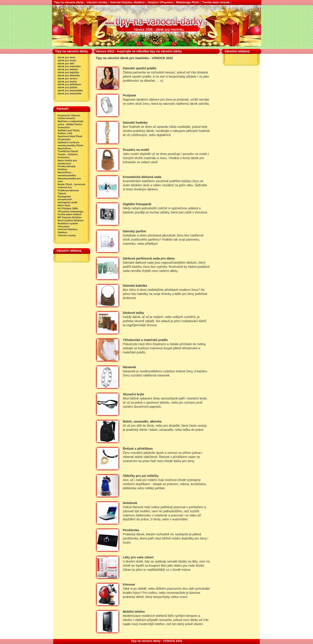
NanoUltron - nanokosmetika (67, 174)
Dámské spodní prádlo (140, 68)
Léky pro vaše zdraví (138, 557)
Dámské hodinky (135, 123)
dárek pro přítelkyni (69, 84)
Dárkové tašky (133, 313)
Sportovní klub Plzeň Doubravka (70, 138)
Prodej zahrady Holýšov (67, 168)
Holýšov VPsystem (160, 2)
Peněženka (131, 530)
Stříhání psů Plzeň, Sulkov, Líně (69, 132)
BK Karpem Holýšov (70, 217)
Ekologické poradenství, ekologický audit (67, 200)
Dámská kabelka (135, 286)
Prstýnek (129, 95)
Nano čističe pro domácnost (67, 162)
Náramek (129, 367)
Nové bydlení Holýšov (71, 220)
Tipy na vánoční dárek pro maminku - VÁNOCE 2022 (68, 7)
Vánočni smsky (67, 235)
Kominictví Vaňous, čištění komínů (69, 117)
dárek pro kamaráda (69, 93)
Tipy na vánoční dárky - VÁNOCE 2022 (156, 641)
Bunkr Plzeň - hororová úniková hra (71, 186)
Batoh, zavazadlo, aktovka (142, 421)
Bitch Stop (64, 205)
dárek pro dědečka (69, 75)
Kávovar (129, 584)
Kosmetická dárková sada (142, 177)
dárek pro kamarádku (70, 90)
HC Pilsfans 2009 (68, 208)
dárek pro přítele (67, 87)
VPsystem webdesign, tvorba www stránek (71, 213)
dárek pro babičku (68, 72)
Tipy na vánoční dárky (69, 2)
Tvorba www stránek (216, 2)
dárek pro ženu (67, 57)
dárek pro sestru (67, 78)
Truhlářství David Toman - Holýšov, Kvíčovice (68, 154)
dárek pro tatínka (68, 69)
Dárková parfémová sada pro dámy (149, 258)
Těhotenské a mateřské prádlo (145, 340)
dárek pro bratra (67, 82)
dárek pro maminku (69, 66)
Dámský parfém (134, 231)
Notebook (130, 503)
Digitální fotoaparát (137, 204)
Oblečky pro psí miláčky (141, 476)
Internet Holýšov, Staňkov (127, 2)
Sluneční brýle (133, 394)
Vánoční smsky (97, 2)
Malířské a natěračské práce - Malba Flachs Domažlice (71, 124)
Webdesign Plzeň (187, 2)
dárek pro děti (66, 63)
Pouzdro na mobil (136, 150)
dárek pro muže (67, 60)
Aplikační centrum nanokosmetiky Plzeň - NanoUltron (71, 145)
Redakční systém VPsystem (68, 225)
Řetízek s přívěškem (138, 449)
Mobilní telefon (134, 612)
